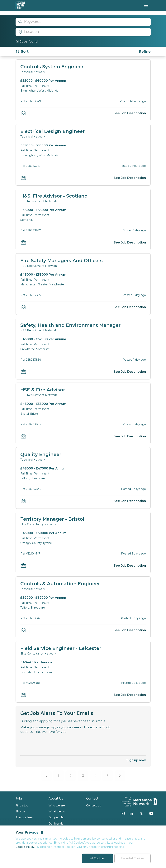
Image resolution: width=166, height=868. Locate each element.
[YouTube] (151, 813)
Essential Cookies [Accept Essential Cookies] (133, 858)
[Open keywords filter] (83, 22)
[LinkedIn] (131, 813)
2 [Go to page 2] (71, 776)
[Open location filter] (83, 32)
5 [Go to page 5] (108, 776)
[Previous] (46, 776)
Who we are (57, 805)
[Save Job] (23, 113)
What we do (57, 811)
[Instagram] (123, 813)
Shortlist (21, 811)
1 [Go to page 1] (59, 776)
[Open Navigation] (146, 5)
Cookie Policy (25, 847)
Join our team (25, 817)
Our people (56, 817)
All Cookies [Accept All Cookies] (97, 858)
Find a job (22, 805)
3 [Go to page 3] (83, 776)
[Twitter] (141, 813)
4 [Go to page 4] (95, 776)
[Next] (120, 776)
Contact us (93, 805)
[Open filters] (145, 52)
